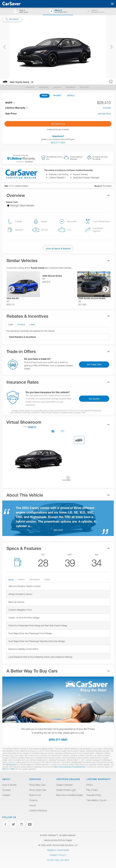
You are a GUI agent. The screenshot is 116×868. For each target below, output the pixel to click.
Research (71, 87)
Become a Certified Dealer (70, 795)
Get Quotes (94, 399)
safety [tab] (11, 580)
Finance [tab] (21, 324)
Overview (30, 87)
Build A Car (35, 795)
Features (84, 87)
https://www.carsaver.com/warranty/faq (69, 767)
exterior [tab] (21, 579)
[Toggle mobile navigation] (112, 4)
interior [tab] (47, 579)
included (107, 108)
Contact (6, 790)
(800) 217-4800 (58, 740)
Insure (33, 805)
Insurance (44, 87)
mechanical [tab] (34, 579)
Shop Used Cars (38, 790)
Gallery (58, 87)
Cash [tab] (11, 324)
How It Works (9, 785)
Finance (33, 800)
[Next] (106, 289)
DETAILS (71, 95)
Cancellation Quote (96, 800)
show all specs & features (58, 248)
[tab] (58, 425)
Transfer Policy (94, 795)
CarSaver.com (11, 765)
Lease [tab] (32, 324)
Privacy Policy (58, 855)
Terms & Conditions (58, 850)
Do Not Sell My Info (58, 860)
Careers (6, 795)
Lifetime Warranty (38, 810)
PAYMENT (57, 95)
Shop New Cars (37, 785)
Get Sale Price (104, 114)
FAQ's (90, 785)
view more (58, 530)
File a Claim (92, 790)
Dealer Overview (65, 785)
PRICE (45, 95)
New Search (12, 19)
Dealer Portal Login (66, 790)
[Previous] (11, 289)
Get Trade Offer (94, 364)
